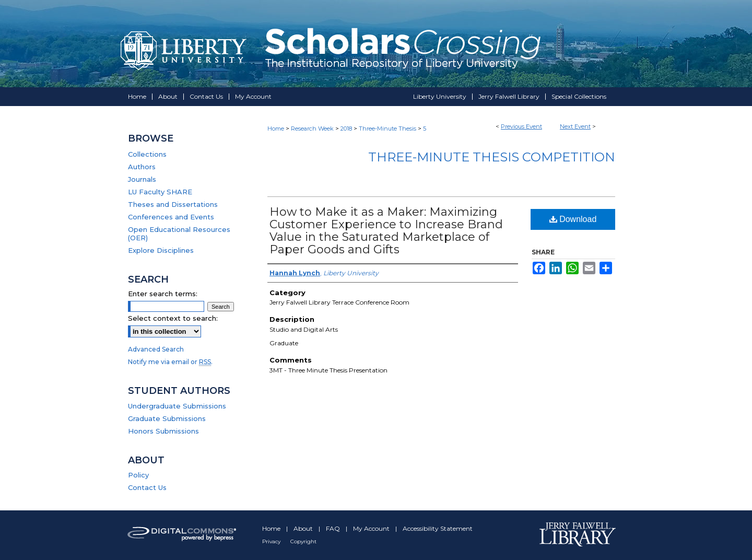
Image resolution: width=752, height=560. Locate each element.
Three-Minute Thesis (388, 129)
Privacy (272, 541)
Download (573, 219)
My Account (372, 528)
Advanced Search (156, 349)
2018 (347, 129)
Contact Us (147, 487)
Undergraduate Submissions (177, 406)
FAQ (334, 528)
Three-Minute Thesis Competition (492, 157)
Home (276, 129)
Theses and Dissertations (173, 204)
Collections (147, 154)
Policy (138, 475)
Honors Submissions (163, 431)
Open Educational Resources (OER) (179, 234)
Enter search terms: (163, 294)
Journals (142, 179)
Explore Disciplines (161, 250)
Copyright (303, 541)
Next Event (575, 126)
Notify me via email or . (170, 362)
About (304, 528)
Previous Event (521, 126)
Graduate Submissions (167, 418)
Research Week (313, 129)
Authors (142, 167)
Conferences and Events (171, 217)
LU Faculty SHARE (160, 192)
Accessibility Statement (438, 528)
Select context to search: (173, 318)
